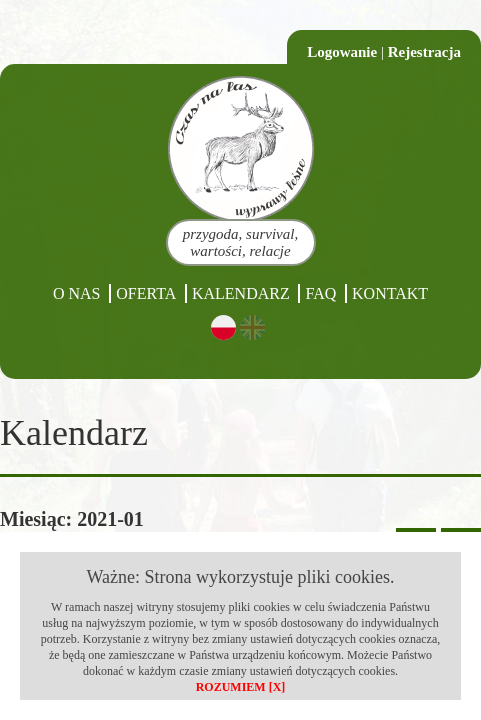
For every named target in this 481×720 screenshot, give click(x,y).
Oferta (146, 293)
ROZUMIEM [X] (241, 687)
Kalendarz (241, 293)
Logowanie (342, 52)
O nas (77, 293)
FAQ (320, 293)
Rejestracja (424, 52)
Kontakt (390, 293)
